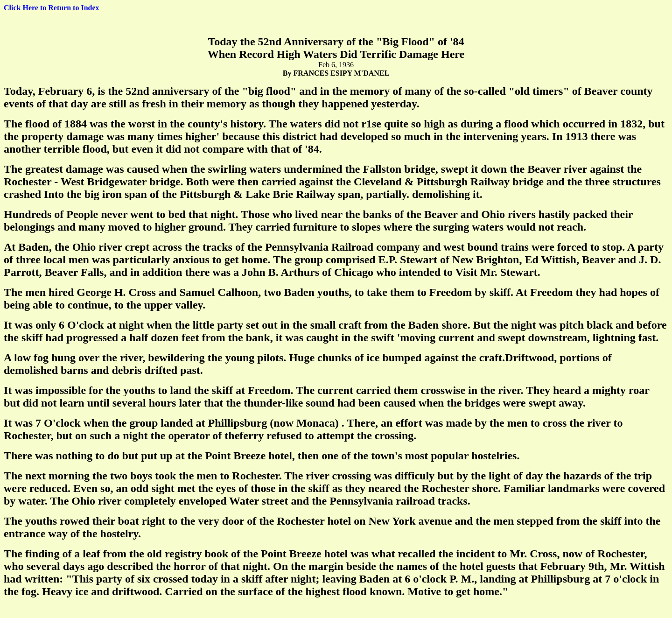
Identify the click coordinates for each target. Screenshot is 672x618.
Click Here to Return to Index (52, 8)
